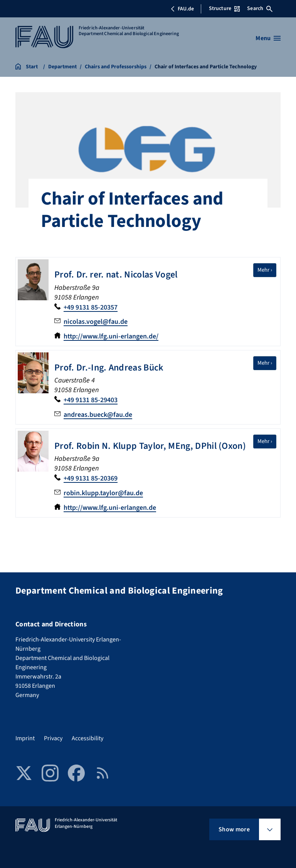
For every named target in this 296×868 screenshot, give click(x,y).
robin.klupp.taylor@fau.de (103, 503)
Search (260, 8)
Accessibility (87, 738)
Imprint (25, 738)
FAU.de (182, 9)
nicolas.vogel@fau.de (96, 322)
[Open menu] (268, 38)
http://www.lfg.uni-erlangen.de (110, 517)
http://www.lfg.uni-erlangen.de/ (111, 336)
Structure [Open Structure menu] (224, 8)
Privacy (53, 738)
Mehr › (267, 270)
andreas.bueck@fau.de (98, 414)
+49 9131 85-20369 (91, 489)
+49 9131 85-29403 (91, 399)
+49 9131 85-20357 (91, 307)
